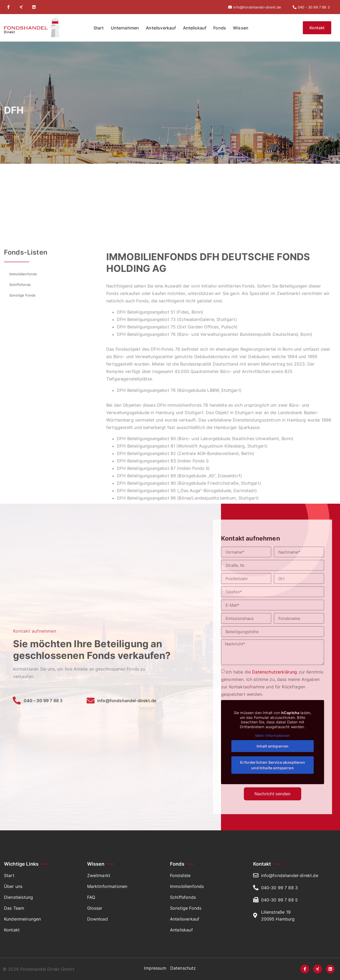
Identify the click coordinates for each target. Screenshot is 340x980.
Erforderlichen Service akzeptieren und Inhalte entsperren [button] (272, 765)
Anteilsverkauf (161, 28)
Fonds (220, 28)
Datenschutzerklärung (275, 672)
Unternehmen (125, 28)
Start (99, 28)
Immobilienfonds (23, 488)
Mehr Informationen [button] (273, 735)
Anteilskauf (195, 28)
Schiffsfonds (20, 498)
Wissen (241, 28)
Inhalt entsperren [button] (273, 746)
